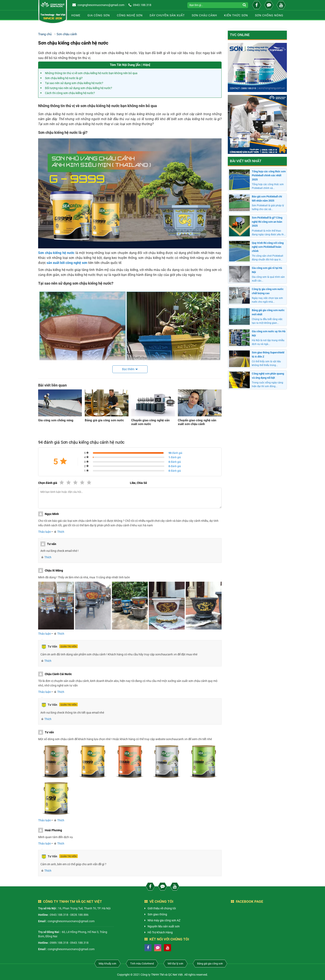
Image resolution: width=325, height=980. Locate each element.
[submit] (245, 5)
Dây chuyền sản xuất (167, 15)
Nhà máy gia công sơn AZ (164, 920)
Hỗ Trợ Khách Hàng (160, 932)
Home (76, 15)
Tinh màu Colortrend (142, 964)
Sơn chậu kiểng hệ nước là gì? (64, 78)
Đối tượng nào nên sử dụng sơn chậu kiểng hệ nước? (79, 88)
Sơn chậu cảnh (204, 15)
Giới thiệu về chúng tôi (162, 908)
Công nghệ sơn (130, 15)
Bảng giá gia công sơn (210, 964)
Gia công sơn (99, 15)
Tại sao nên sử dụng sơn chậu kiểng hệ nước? (74, 83)
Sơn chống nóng (269, 15)
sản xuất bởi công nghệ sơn (67, 263)
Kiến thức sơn (236, 15)
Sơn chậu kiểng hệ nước (56, 253)
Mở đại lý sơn (175, 964)
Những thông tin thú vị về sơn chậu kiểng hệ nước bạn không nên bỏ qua (91, 73)
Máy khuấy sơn (107, 964)
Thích (59, 532)
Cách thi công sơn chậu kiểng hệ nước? (70, 93)
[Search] (214, 5)
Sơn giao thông (157, 914)
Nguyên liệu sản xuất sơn (164, 926)
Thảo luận (45, 532)
